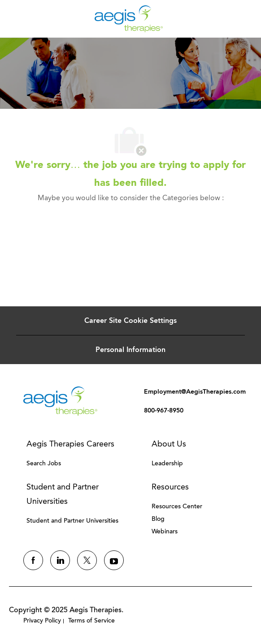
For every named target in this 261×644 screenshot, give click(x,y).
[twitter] (87, 560)
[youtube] (114, 560)
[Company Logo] (128, 18)
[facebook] (33, 560)
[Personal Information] (130, 350)
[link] (60, 401)
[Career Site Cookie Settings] (130, 321)
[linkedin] (60, 560)
